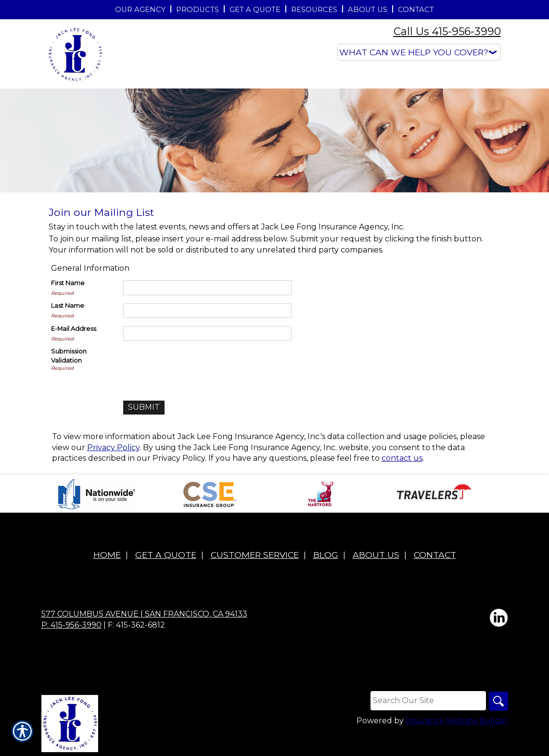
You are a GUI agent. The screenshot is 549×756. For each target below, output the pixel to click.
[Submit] (144, 408)
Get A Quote (166, 555)
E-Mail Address (74, 329)
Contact (435, 555)
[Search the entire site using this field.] (428, 701)
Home (107, 555)
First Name (68, 283)
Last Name (68, 306)
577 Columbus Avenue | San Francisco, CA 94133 (144, 614)
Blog (326, 555)
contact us (402, 458)
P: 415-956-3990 (71, 625)
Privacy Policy (113, 447)
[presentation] (196, 366)
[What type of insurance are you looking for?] (419, 52)
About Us (376, 555)
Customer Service (255, 555)
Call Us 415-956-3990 (447, 31)
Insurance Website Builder (457, 721)
